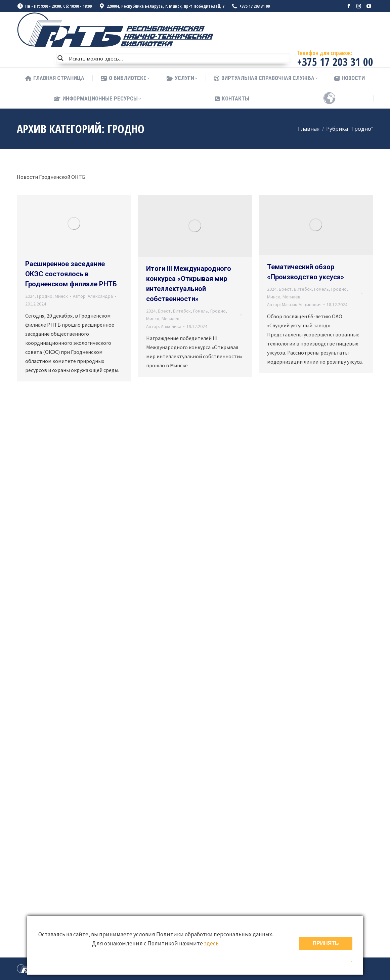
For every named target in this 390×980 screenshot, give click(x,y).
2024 (30, 296)
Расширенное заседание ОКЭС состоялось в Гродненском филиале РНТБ (71, 274)
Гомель (201, 311)
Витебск (182, 311)
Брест (164, 311)
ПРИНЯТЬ (326, 943)
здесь (211, 943)
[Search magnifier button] (60, 58)
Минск (61, 296)
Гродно (45, 296)
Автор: (93, 296)
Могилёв (170, 319)
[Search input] (178, 58)
